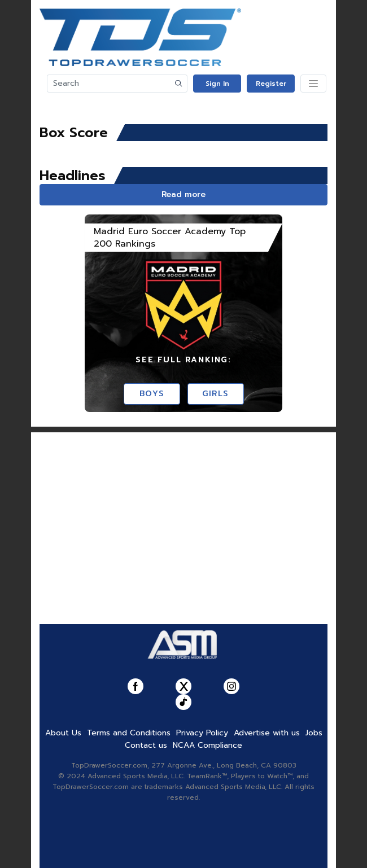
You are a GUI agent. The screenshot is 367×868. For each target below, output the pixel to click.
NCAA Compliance (207, 745)
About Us (63, 733)
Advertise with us (267, 733)
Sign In (217, 84)
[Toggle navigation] (313, 84)
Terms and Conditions (129, 733)
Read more (183, 194)
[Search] (109, 84)
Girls (215, 394)
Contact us (146, 745)
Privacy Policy (202, 733)
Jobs (314, 733)
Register (271, 84)
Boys (152, 394)
